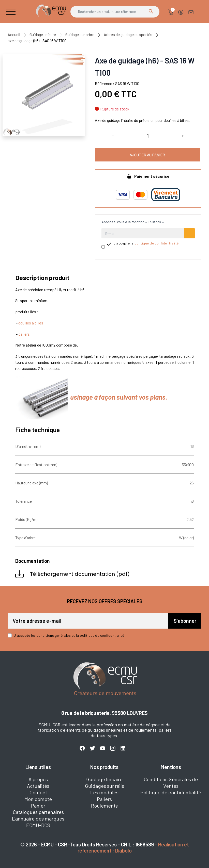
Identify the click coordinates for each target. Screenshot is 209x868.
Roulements (104, 806)
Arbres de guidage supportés (128, 34)
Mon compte (38, 799)
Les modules (104, 792)
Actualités (38, 786)
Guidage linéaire (43, 34)
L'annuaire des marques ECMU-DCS (38, 822)
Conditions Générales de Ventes (171, 782)
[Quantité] (148, 136)
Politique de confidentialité (171, 792)
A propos (38, 779)
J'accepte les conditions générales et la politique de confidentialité (69, 635)
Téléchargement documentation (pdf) (72, 574)
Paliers (104, 799)
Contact (38, 792)
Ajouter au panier (147, 155)
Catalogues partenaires (38, 812)
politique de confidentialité (157, 243)
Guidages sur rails (105, 786)
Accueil (14, 34)
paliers (24, 334)
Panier (38, 806)
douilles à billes (31, 323)
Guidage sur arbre (80, 34)
